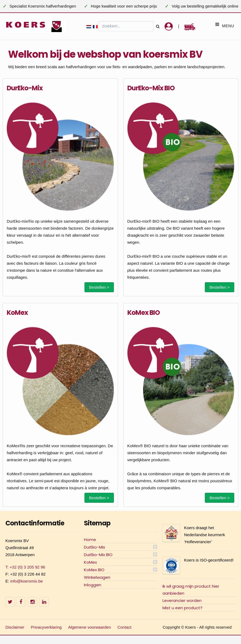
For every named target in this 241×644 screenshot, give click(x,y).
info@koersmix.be (26, 581)
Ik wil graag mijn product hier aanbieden (191, 590)
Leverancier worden (182, 600)
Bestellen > (99, 287)
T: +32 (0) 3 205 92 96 (25, 567)
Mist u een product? (182, 608)
